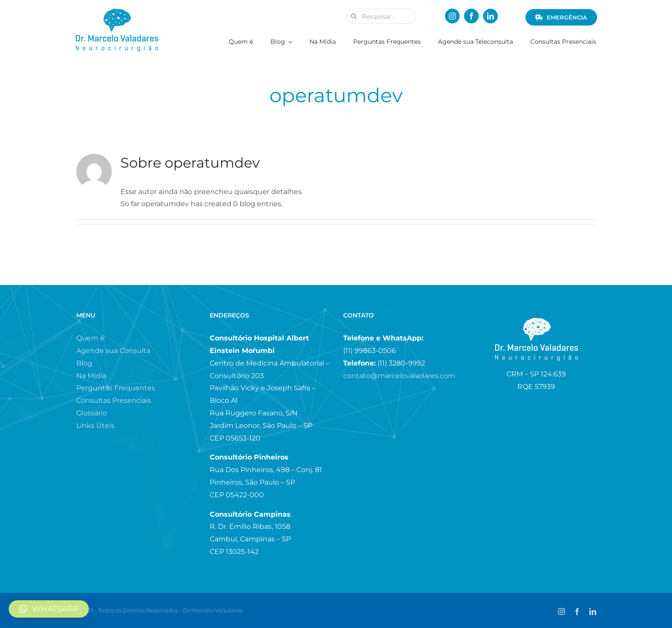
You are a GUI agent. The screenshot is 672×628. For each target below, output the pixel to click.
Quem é (90, 338)
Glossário (92, 413)
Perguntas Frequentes (116, 388)
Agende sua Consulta (113, 351)
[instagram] (452, 16)
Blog (84, 363)
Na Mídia (91, 376)
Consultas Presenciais (114, 400)
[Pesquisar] (354, 16)
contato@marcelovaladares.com (399, 376)
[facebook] (471, 16)
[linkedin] (490, 16)
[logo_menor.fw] (117, 12)
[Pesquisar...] (381, 16)
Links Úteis (95, 426)
